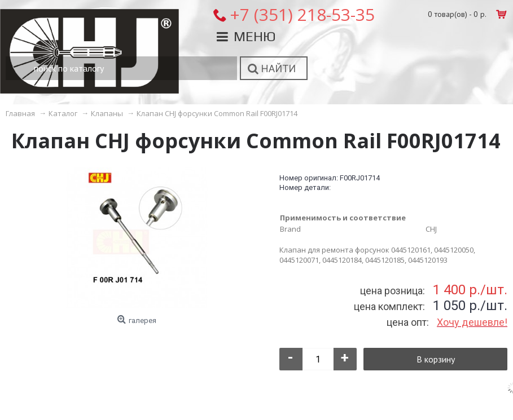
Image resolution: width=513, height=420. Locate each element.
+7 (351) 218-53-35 (302, 14)
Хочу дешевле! (472, 322)
